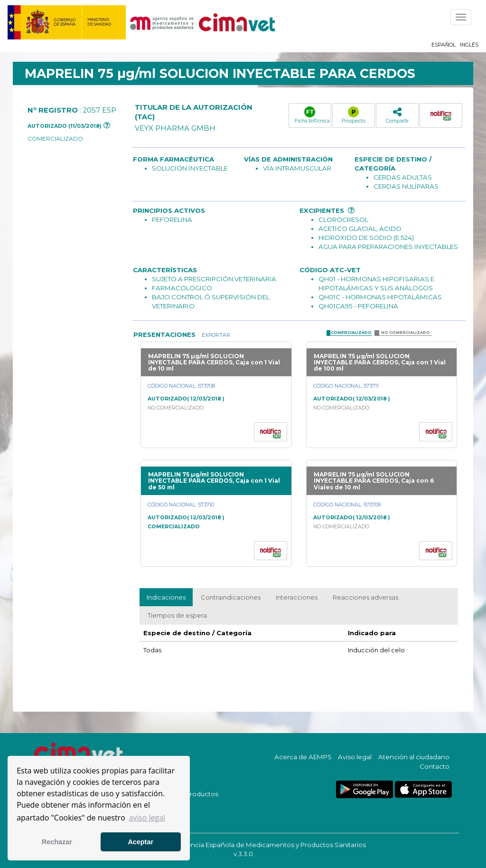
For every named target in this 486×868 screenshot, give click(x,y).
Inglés (469, 45)
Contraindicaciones (231, 597)
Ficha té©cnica (312, 115)
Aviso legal (355, 757)
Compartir (397, 115)
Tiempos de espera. (178, 615)
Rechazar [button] (57, 842)
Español (444, 45)
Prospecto (354, 115)
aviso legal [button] (147, 818)
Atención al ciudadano (414, 757)
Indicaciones (166, 597)
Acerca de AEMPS (303, 757)
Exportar (215, 335)
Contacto (435, 766)
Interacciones (297, 597)
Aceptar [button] (140, 842)
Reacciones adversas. (366, 597)
